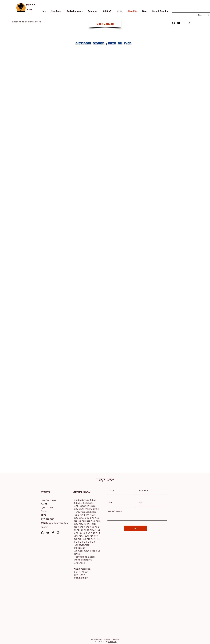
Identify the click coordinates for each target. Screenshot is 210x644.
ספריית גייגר (31, 7)
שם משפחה (143, 490)
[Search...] (192, 15)
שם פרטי (111, 490)
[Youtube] (179, 23)
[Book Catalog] (105, 24)
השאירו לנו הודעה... (115, 511)
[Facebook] (184, 23)
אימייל (110, 502)
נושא (140, 502)
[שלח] (136, 528)
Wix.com (112, 642)
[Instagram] (189, 23)
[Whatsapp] (174, 23)
